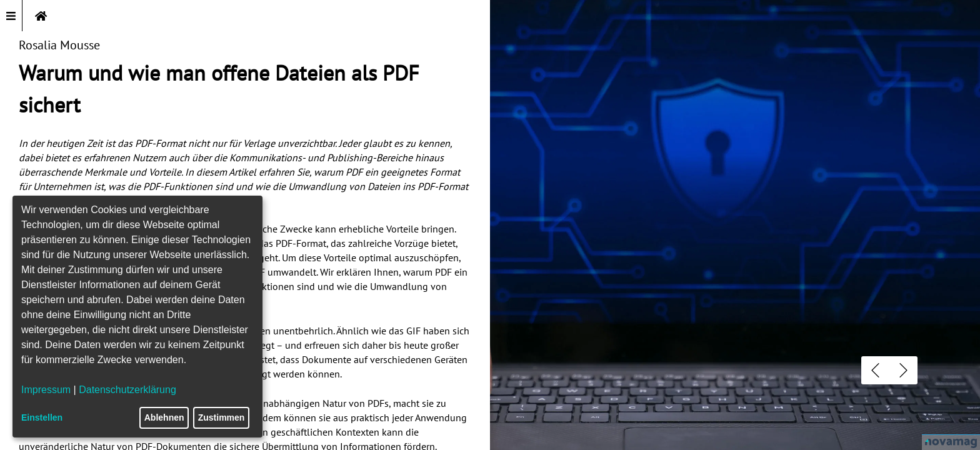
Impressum (46, 390)
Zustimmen (222, 417)
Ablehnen (164, 417)
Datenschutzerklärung (127, 390)
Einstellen (42, 417)
